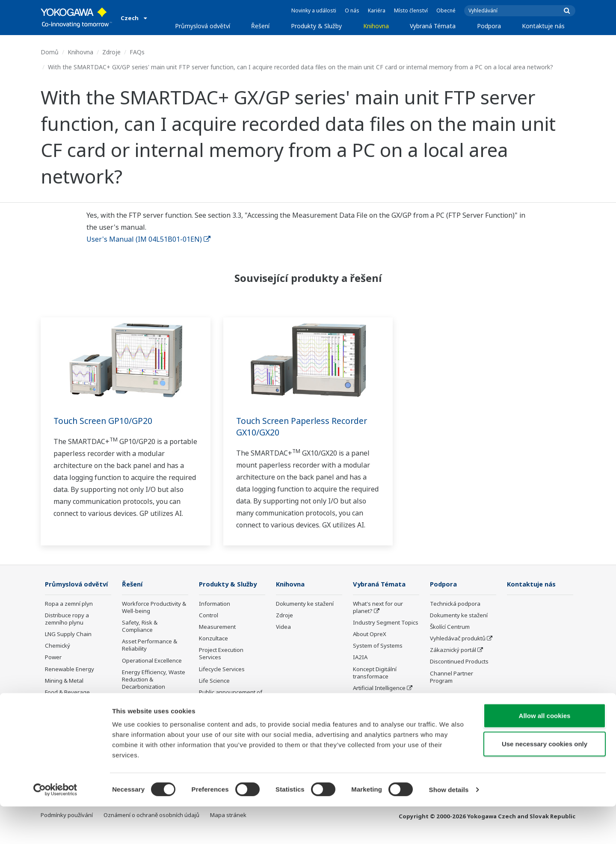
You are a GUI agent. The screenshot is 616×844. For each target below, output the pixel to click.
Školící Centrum (450, 627)
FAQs (137, 52)
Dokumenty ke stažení (305, 604)
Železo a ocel (62, 728)
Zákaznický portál (453, 650)
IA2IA (360, 657)
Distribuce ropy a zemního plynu (67, 632)
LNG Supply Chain (68, 647)
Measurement (217, 627)
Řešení (260, 26)
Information (215, 604)
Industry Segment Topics (386, 623)
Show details (449, 827)
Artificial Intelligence (379, 688)
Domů (50, 52)
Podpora (489, 26)
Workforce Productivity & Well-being (154, 608)
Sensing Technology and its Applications (385, 722)
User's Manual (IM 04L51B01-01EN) (148, 239)
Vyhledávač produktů (458, 639)
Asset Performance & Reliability (150, 645)
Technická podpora (455, 604)
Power (53, 670)
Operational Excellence (152, 660)
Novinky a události (314, 10)
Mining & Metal (64, 693)
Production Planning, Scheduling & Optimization (149, 725)
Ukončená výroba (222, 711)
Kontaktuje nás (543, 26)
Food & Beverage (67, 705)
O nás (352, 10)
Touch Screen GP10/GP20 (104, 421)
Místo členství (411, 10)
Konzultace (213, 639)
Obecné (446, 10)
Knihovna (376, 26)
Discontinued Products (459, 662)
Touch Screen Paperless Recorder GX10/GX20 (304, 426)
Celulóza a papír (66, 717)
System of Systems (378, 646)
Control (209, 616)
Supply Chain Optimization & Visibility (152, 702)
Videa (283, 627)
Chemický (58, 658)
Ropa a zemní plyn (69, 616)
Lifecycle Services (222, 669)
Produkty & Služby (316, 26)
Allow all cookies (545, 753)
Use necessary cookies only (545, 781)
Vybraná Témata (433, 26)
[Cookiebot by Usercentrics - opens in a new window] (55, 827)
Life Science (214, 681)
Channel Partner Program (452, 677)
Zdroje (111, 52)
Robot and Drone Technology (375, 703)
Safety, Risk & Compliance (140, 626)
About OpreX (370, 634)
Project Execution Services (221, 654)
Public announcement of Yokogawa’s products (231, 696)
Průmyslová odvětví (203, 26)
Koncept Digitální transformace (375, 673)
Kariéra (377, 10)
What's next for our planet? (378, 608)
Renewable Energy (70, 681)
